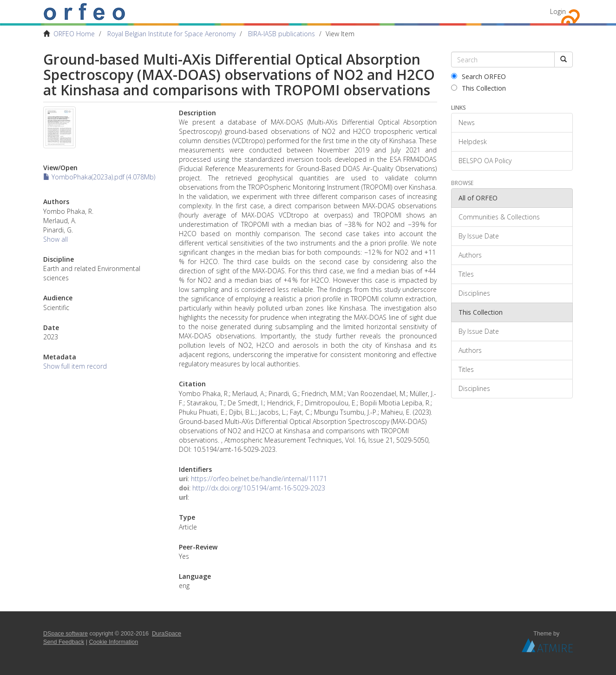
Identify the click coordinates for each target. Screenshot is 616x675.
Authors (470, 255)
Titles (466, 274)
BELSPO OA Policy (485, 161)
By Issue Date (479, 236)
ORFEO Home (74, 34)
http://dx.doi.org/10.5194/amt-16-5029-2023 (259, 488)
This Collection (478, 88)
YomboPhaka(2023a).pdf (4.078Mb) (99, 177)
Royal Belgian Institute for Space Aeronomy (171, 34)
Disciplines (474, 293)
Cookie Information (114, 642)
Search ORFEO (478, 76)
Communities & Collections (499, 217)
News (467, 122)
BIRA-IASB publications (282, 34)
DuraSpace (167, 634)
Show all (56, 239)
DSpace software (66, 634)
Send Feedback (64, 642)
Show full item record (75, 366)
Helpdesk (473, 142)
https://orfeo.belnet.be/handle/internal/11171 (259, 479)
